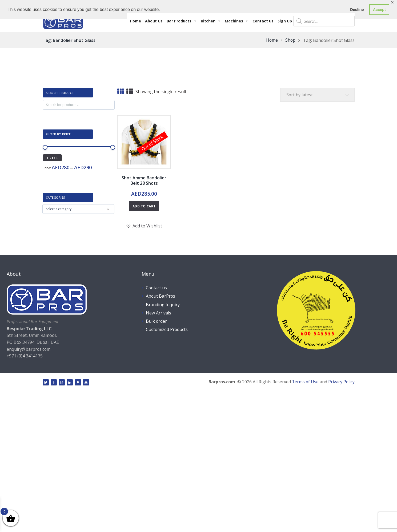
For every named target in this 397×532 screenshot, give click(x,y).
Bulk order (157, 321)
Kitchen (211, 21)
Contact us (263, 21)
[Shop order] (317, 95)
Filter (52, 158)
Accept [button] (379, 10)
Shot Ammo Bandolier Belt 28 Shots (144, 181)
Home (135, 21)
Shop (290, 40)
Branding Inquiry (163, 305)
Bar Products (182, 21)
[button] (144, 226)
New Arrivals (159, 313)
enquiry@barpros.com (29, 349)
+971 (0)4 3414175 (25, 356)
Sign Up (285, 21)
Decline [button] (357, 10)
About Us (154, 21)
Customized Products (167, 329)
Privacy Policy (341, 382)
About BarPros (161, 296)
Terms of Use (305, 382)
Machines (237, 21)
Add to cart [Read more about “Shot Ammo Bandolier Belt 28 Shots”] (144, 206)
